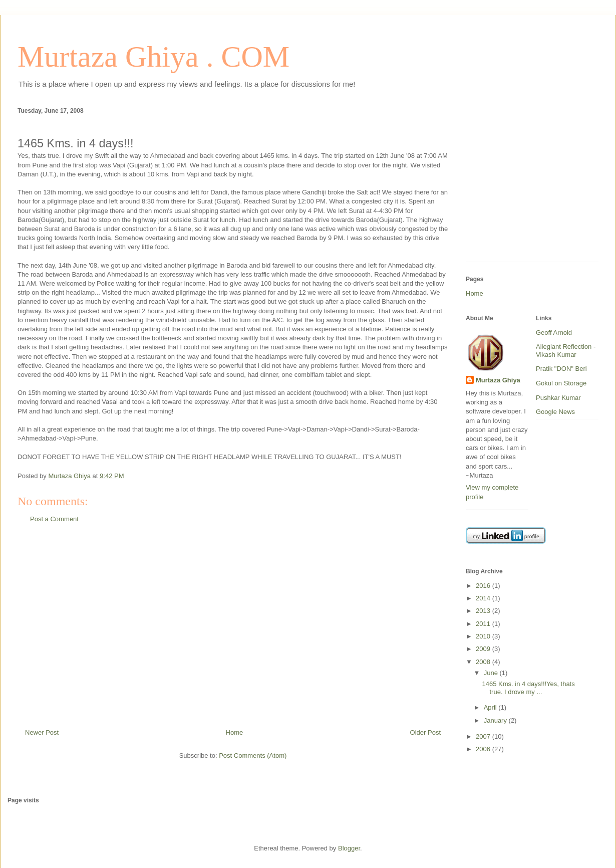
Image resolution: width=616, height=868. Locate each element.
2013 (484, 611)
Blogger (349, 848)
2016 (484, 586)
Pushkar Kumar (558, 398)
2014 (484, 598)
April (491, 707)
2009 (484, 649)
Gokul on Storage (561, 383)
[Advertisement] (233, 630)
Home (235, 732)
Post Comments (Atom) (253, 755)
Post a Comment (54, 519)
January (496, 720)
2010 (484, 636)
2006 (484, 749)
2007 (484, 736)
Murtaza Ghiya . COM (153, 57)
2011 (484, 624)
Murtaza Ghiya (498, 380)
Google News (555, 412)
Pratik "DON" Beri (561, 369)
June (492, 673)
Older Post (425, 732)
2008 (484, 662)
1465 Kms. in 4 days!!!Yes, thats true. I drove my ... (528, 688)
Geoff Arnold (554, 333)
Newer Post (42, 732)
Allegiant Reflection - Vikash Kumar (566, 351)
